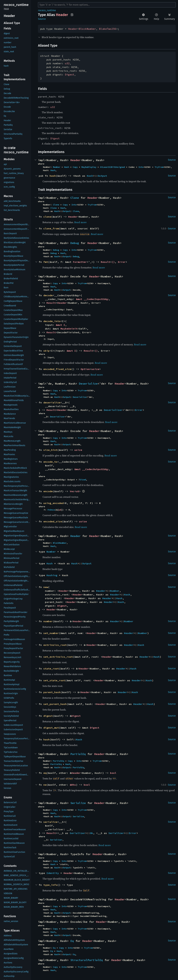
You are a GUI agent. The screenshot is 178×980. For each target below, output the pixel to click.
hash (53, 176)
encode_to (50, 462)
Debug (75, 243)
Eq (72, 941)
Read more (80, 222)
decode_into (52, 321)
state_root (51, 669)
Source (42, 19)
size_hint (50, 450)
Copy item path (72, 15)
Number (51, 552)
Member (57, 167)
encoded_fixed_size (57, 369)
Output (102, 176)
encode (48, 491)
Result (105, 262)
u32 (67, 63)
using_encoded (53, 503)
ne (45, 785)
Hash (67, 167)
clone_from (51, 228)
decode (48, 295)
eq (45, 773)
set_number (51, 633)
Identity (53, 873)
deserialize (52, 402)
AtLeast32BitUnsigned (112, 167)
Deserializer (113, 410)
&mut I (60, 325)
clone (47, 217)
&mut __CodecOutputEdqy (91, 469)
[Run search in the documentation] (107, 5)
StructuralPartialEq (87, 960)
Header (73, 29)
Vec (72, 491)
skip (47, 351)
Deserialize (88, 384)
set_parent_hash (55, 704)
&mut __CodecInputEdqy (92, 299)
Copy (75, 167)
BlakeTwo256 (108, 29)
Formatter (80, 262)
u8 (78, 491)
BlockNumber (87, 29)
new (46, 587)
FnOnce (51, 510)
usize (95, 369)
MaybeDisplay (89, 167)
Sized (83, 480)
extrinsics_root (55, 645)
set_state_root (54, 680)
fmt (46, 262)
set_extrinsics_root (58, 657)
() (113, 262)
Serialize (78, 803)
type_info (50, 885)
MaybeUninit (69, 329)
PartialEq (78, 754)
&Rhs (73, 785)
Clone (75, 198)
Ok (91, 833)
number (48, 621)
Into (141, 167)
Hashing (52, 575)
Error (122, 262)
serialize (50, 822)
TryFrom (159, 167)
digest (48, 716)
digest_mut (51, 728)
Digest (70, 74)
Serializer (78, 833)
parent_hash (52, 692)
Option (85, 369)
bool (113, 773)
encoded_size (53, 521)
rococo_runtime (47, 10)
